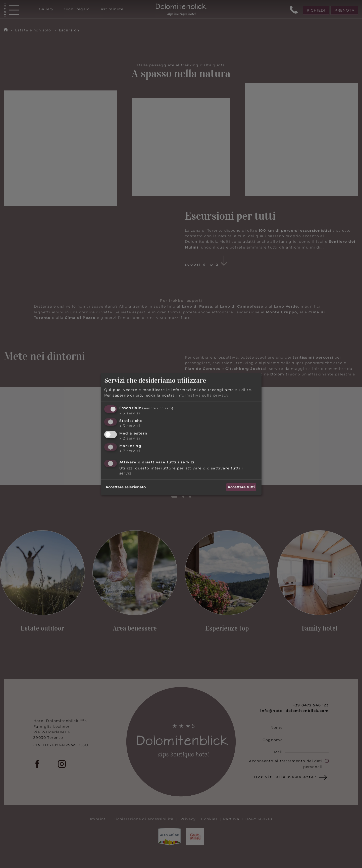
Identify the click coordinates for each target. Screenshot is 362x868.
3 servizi (130, 413)
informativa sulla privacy (202, 395)
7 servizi (130, 451)
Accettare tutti (241, 487)
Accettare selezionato (126, 487)
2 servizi (130, 438)
